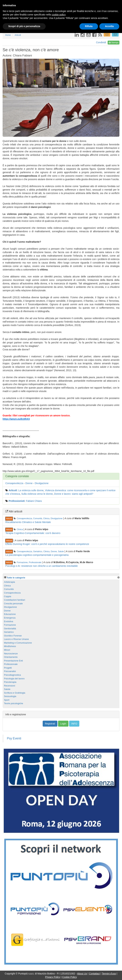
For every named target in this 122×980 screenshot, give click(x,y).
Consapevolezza (14, 483)
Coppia (8, 596)
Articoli (13, 490)
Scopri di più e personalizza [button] (24, 26)
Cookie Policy (70, 977)
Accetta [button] (109, 26)
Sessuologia (10, 696)
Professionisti (17, 501)
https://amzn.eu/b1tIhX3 (16, 419)
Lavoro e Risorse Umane (16, 639)
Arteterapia (10, 582)
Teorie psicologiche (14, 703)
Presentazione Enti (13, 661)
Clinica (46, 518)
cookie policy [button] (58, 15)
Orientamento (11, 657)
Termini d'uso (109, 974)
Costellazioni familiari (15, 600)
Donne (29, 483)
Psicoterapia (10, 682)
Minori (7, 650)
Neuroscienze (11, 654)
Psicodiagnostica (12, 675)
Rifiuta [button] (89, 26)
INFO (74, 724)
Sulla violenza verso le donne (37, 494)
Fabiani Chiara (34, 501)
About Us (82, 974)
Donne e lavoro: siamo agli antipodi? (74, 494)
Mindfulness (10, 646)
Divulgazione (42, 483)
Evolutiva (9, 621)
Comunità (38, 518)
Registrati (50, 724)
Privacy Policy (53, 977)
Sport (7, 700)
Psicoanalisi (10, 671)
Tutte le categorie (16, 578)
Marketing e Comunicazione (18, 643)
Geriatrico (38, 551)
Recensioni (10, 686)
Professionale (35, 562)
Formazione (22, 562)
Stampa (114, 43)
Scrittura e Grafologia (15, 693)
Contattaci (94, 974)
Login (63, 724)
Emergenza (10, 618)
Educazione (10, 614)
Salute (61, 551)
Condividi (101, 42)
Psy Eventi (14, 738)
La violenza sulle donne (31, 490)
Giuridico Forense (13, 636)
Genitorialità (10, 629)
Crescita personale (13, 604)
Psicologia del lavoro (14, 679)
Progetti (8, 668)
